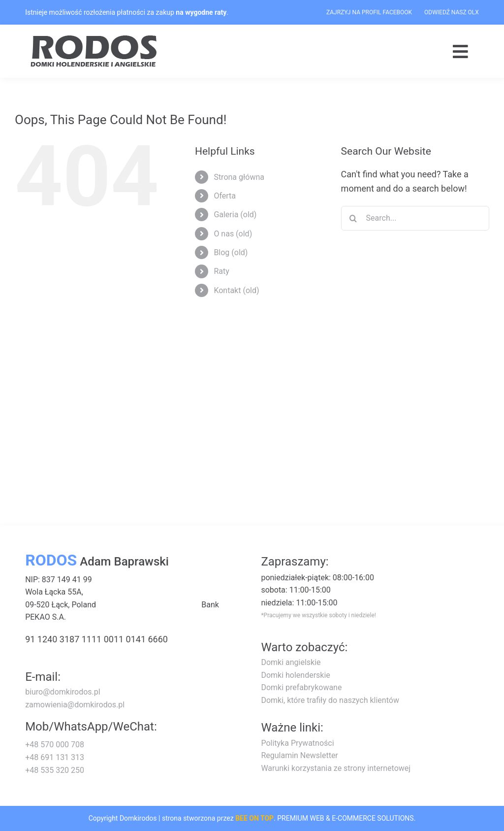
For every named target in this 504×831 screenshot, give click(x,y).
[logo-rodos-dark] (95, 39)
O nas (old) (233, 234)
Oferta (225, 196)
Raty (221, 271)
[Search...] (415, 218)
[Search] (353, 218)
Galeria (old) (235, 215)
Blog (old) (231, 252)
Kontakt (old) (236, 290)
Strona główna (239, 177)
